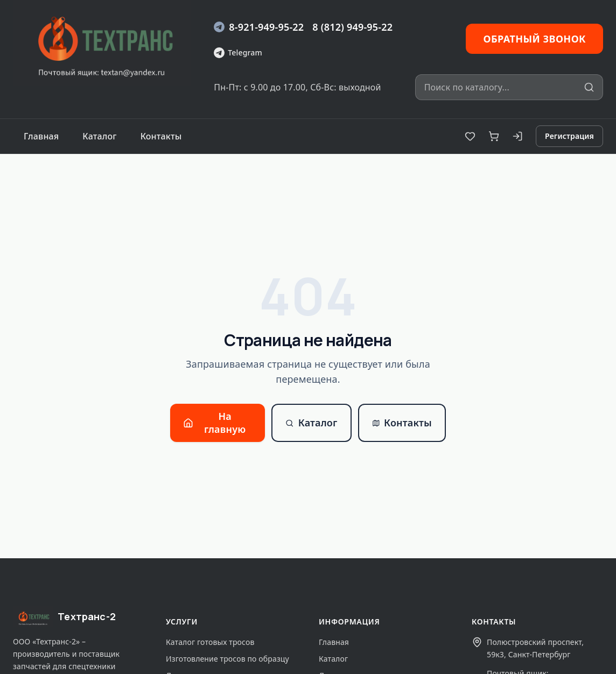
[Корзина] (494, 136)
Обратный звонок (534, 39)
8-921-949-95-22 (259, 27)
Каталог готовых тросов (210, 642)
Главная (41, 136)
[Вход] (517, 136)
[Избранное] (470, 136)
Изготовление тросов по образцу (227, 659)
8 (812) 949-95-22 (352, 27)
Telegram (238, 53)
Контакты (161, 136)
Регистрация (569, 136)
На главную (214, 422)
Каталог (99, 136)
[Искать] (589, 87)
